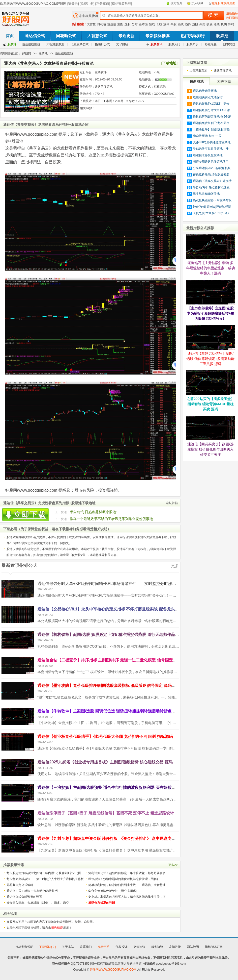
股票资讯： (158, 44)
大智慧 (91, 24)
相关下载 (224, 81)
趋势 (188, 24)
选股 (127, 24)
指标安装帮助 (24, 947)
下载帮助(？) (48, 947)
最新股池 (197, 81)
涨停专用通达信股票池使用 (211, 162)
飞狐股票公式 (80, 44)
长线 (159, 24)
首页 (10, 36)
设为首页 (176, 3)
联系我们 (86, 947)
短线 (152, 24)
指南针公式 (102, 44)
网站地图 (193, 947)
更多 (175, 566)
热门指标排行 (193, 36)
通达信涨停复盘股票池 (208, 155)
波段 (195, 24)
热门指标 (232, 18)
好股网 (27, 53)
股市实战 (229, 44)
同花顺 (101, 24)
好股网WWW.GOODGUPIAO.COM (113, 970)
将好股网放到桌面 (223, 3)
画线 (181, 24)
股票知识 (192, 44)
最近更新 (127, 36)
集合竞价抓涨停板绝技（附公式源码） (114, 891)
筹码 (231, 24)
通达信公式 (35, 36)
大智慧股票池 (55, 44)
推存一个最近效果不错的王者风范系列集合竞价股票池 (111, 519)
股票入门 (174, 44)
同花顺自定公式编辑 (20, 885)
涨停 (166, 24)
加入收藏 (197, 3)
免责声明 (104, 947)
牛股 (174, 24)
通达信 (112, 24)
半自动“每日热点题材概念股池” (93, 512)
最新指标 (232, 13)
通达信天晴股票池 (205, 91)
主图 (120, 24)
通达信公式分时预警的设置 (24, 897)
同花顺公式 (66, 36)
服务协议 (157, 947)
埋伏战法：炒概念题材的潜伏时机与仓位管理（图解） (124, 879)
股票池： (13, 44)
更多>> (173, 865)
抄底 (209, 24)
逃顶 (217, 24)
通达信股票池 (31, 44)
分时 (135, 24)
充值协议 (139, 947)
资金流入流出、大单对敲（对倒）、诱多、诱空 (38, 903)
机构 (224, 24)
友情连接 (175, 947)
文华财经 (122, 44)
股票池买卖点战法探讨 (208, 97)
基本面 (143, 24)
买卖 (202, 24)
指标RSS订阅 (214, 947)
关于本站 (68, 947)
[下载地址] (169, 63)
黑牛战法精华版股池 (206, 194)
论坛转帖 (172, 503)
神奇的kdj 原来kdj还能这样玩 (212, 207)
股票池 (222, 36)
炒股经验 (211, 44)
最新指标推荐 (158, 36)
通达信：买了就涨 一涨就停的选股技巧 (32, 891)
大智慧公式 (97, 36)
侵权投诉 (78, 555)
